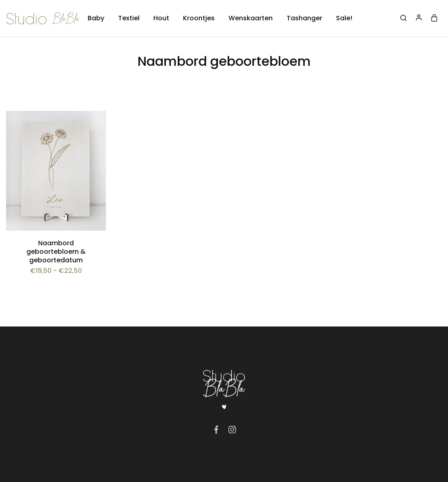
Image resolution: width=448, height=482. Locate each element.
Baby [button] (96, 18)
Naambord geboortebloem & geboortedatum (56, 252)
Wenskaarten (251, 18)
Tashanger (304, 18)
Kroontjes (199, 18)
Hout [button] (161, 18)
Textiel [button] (129, 18)
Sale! (344, 18)
